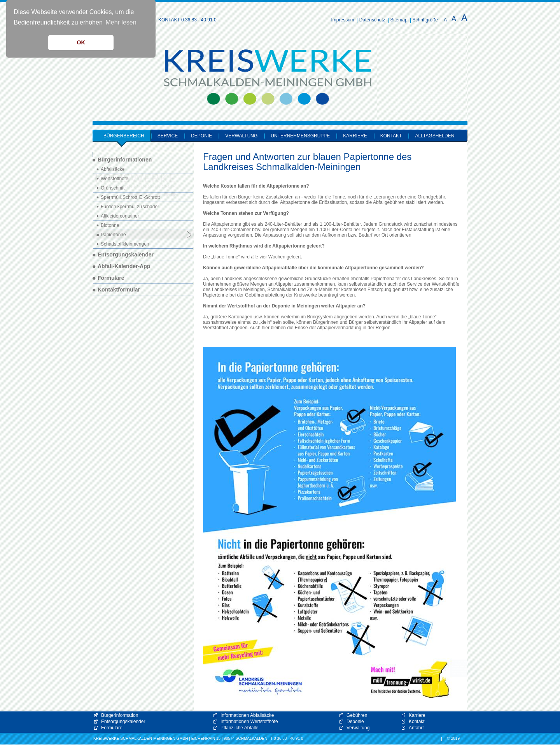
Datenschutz (372, 20)
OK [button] (81, 42)
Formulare (112, 728)
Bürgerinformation (120, 715)
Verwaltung (358, 728)
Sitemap (399, 20)
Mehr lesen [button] (121, 22)
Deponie (355, 722)
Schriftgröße (425, 20)
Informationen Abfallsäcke (247, 715)
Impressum (343, 20)
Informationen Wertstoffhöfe (249, 722)
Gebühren (357, 715)
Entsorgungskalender (123, 722)
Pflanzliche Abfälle (239, 728)
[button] (474, 679)
